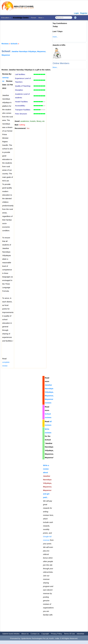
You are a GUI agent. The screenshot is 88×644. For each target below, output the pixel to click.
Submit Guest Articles (11, 634)
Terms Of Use (69, 634)
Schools (14, 44)
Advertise (80, 634)
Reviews (5, 44)
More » (41, 18)
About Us (25, 634)
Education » (6, 18)
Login (76, 13)
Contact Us (35, 634)
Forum (34, 18)
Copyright (45, 634)
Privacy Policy (57, 634)
